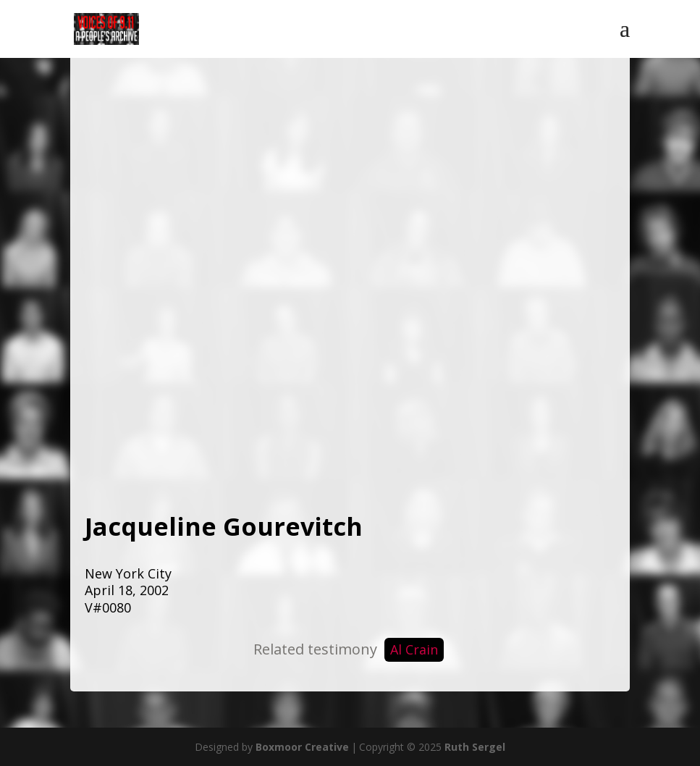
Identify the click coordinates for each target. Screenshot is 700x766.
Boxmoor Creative (302, 747)
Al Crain (414, 649)
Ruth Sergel (475, 747)
